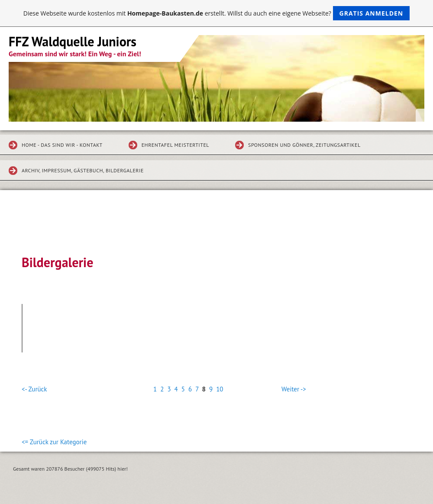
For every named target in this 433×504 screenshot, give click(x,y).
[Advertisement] (216, 229)
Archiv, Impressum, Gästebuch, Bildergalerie (83, 170)
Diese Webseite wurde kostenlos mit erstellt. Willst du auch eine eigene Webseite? (217, 13)
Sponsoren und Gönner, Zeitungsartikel (304, 145)
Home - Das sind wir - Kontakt (62, 145)
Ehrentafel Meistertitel (175, 145)
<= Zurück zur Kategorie (54, 442)
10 (220, 389)
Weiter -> (294, 389)
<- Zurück (34, 389)
